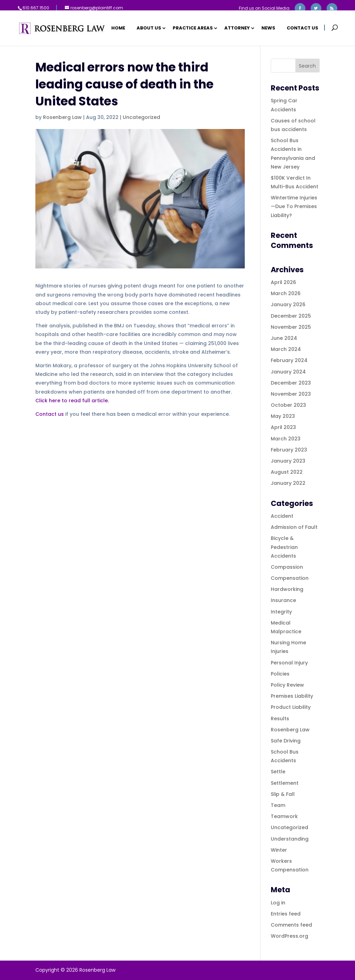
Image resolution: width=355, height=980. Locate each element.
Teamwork (284, 816)
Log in (278, 903)
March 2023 (286, 439)
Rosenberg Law (62, 117)
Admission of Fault (294, 527)
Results (280, 719)
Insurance (283, 600)
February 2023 (289, 450)
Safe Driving (286, 741)
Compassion (287, 567)
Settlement (285, 783)
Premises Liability (292, 696)
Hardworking (287, 589)
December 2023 (291, 383)
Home (118, 28)
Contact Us (302, 28)
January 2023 (288, 461)
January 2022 (288, 483)
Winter (279, 850)
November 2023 (291, 394)
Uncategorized (141, 117)
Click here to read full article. (72, 401)
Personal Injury (289, 663)
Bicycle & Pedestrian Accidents (284, 547)
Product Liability (291, 707)
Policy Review (287, 685)
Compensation (290, 578)
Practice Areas (193, 28)
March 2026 (286, 293)
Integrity (281, 612)
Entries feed (286, 914)
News (268, 28)
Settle (278, 772)
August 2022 (287, 472)
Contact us (50, 414)
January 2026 (288, 304)
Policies (280, 674)
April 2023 (283, 427)
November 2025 (291, 327)
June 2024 (284, 338)
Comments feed (291, 925)
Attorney (237, 28)
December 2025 (291, 316)
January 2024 (288, 372)
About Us (149, 28)
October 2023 (288, 405)
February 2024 (289, 360)
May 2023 (283, 416)
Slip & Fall (283, 794)
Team (278, 805)
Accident (282, 516)
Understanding (290, 839)
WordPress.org (289, 936)
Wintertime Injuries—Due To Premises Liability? (294, 206)
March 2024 (286, 349)
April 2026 (283, 282)
